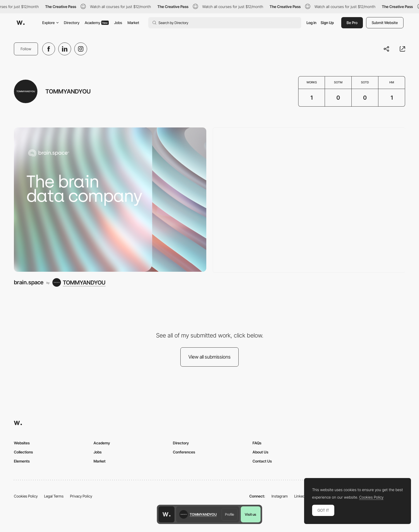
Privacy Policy (81, 496)
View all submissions (210, 357)
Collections (23, 452)
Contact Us (262, 461)
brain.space (29, 282)
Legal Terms (54, 496)
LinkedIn (301, 496)
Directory (72, 23)
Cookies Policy (26, 496)
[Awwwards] (21, 23)
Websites (22, 443)
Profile (230, 514)
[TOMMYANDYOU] (79, 282)
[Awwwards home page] (166, 514)
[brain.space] (110, 200)
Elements (22, 461)
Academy (97, 23)
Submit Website (385, 23)
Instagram (280, 496)
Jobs (118, 23)
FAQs (257, 443)
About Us (260, 452)
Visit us (251, 514)
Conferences (184, 452)
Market (133, 23)
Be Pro (352, 23)
